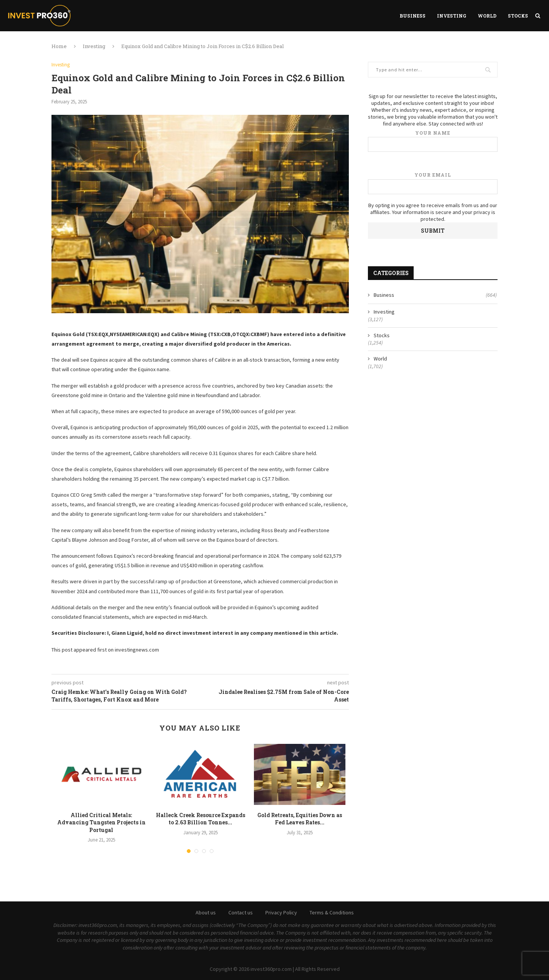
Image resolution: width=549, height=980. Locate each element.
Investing (452, 16)
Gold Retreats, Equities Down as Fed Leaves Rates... (300, 819)
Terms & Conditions (332, 912)
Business (413, 16)
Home (59, 46)
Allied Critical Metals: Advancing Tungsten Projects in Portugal (101, 822)
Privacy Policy (281, 912)
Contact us (241, 912)
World (487, 16)
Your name (433, 141)
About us (206, 912)
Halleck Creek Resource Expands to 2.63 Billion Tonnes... (201, 819)
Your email (433, 183)
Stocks (518, 16)
